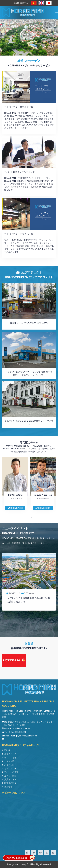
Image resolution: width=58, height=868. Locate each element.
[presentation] (27, 518)
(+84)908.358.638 (20, 858)
